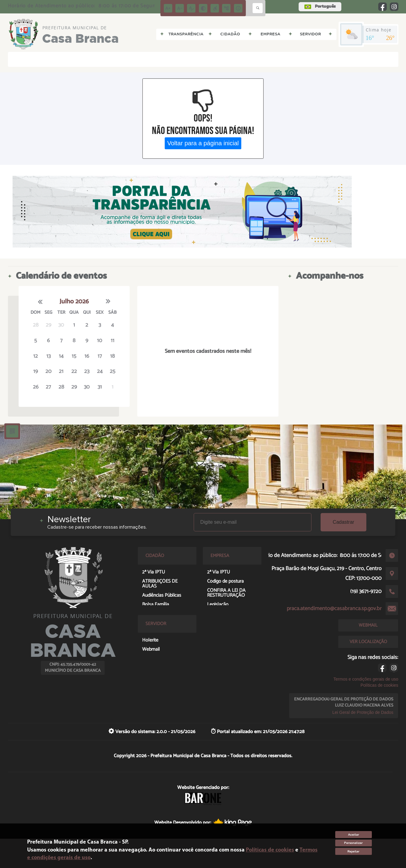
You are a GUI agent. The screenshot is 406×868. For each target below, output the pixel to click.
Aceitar (354, 835)
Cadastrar (343, 522)
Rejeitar (353, 851)
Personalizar (353, 843)
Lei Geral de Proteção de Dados (363, 712)
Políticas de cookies (379, 685)
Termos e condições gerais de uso (366, 679)
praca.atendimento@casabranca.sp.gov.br (334, 609)
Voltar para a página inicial (203, 143)
